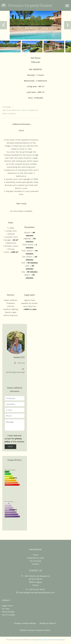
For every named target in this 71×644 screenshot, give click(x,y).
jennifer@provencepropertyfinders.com (24, 372)
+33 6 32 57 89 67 (37, 589)
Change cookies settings (25, 623)
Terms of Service (56, 640)
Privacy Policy (43, 640)
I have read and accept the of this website (14, 439)
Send (10, 447)
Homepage (6, 107)
